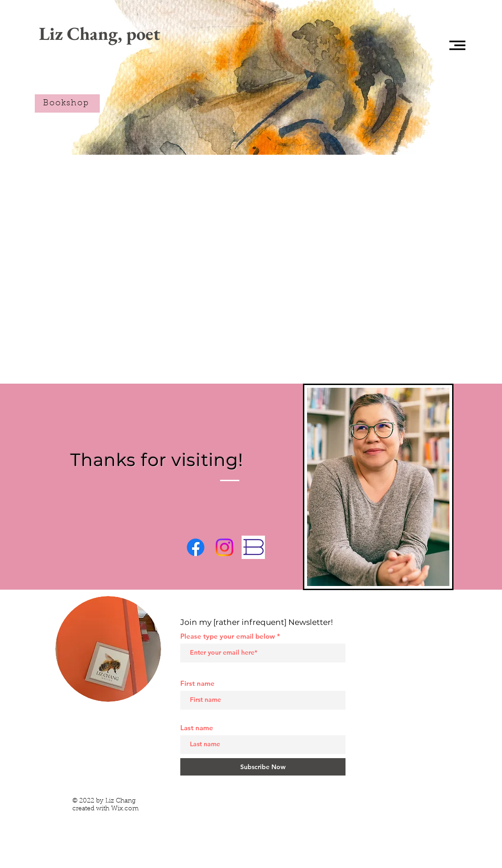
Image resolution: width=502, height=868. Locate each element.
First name (197, 683)
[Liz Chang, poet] (100, 33)
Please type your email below (228, 636)
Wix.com (125, 809)
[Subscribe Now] (263, 767)
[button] (457, 45)
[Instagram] (224, 547)
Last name (197, 728)
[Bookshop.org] (253, 547)
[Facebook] (196, 547)
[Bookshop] (67, 103)
